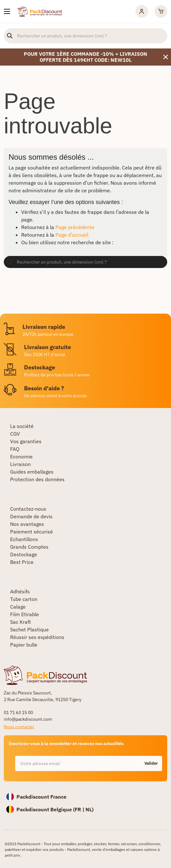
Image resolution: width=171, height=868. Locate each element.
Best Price (22, 562)
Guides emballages (32, 472)
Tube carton (24, 599)
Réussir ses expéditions (37, 637)
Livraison (20, 464)
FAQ (15, 449)
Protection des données (37, 479)
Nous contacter (19, 727)
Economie (21, 456)
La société (22, 426)
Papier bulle (24, 645)
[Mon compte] (142, 11)
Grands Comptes (29, 547)
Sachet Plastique (29, 629)
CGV (15, 434)
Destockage (24, 554)
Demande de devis (31, 516)
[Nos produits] (7, 11)
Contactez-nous (28, 509)
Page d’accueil (72, 235)
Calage (18, 607)
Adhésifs (20, 591)
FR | (80, 809)
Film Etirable (25, 614)
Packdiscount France (41, 797)
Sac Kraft (21, 622)
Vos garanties (26, 441)
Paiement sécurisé (32, 532)
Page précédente (75, 227)
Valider (151, 763)
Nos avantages (27, 524)
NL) (89, 809)
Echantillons (24, 539)
